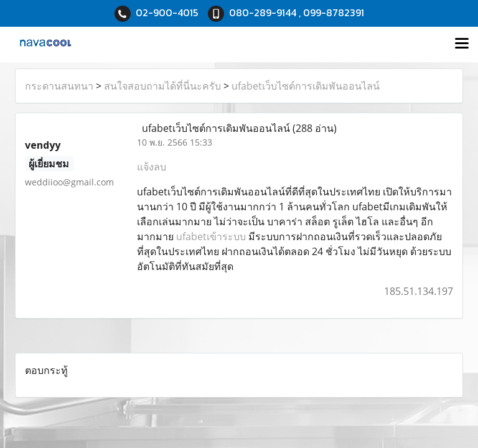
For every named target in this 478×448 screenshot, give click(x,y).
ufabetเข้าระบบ (211, 236)
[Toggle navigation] (462, 44)
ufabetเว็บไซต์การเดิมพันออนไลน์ (306, 86)
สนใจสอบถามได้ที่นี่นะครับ (162, 86)
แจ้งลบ (152, 167)
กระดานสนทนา (59, 86)
